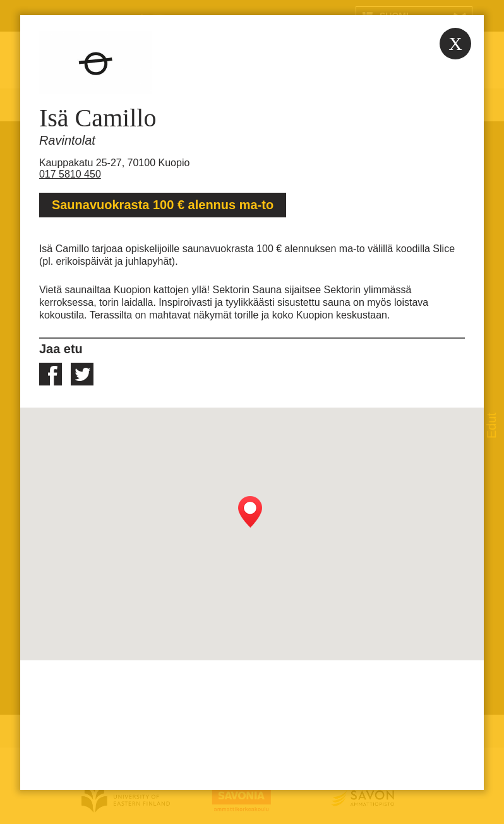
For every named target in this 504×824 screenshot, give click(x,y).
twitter (82, 374)
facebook (51, 374)
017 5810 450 (70, 174)
